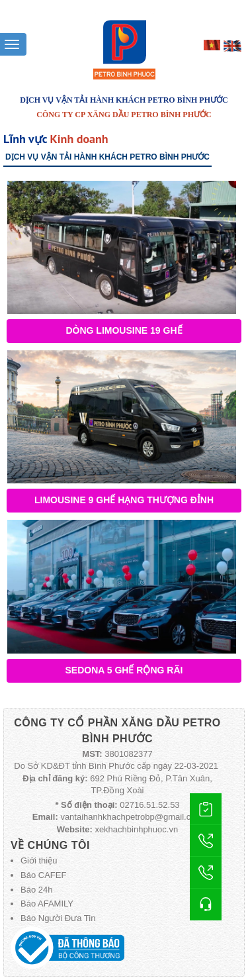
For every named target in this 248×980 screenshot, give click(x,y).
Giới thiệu (39, 860)
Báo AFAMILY (47, 904)
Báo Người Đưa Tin (58, 918)
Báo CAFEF (43, 875)
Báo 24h (36, 890)
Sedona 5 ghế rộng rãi (124, 670)
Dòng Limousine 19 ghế (124, 330)
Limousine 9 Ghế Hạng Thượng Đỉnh (124, 500)
